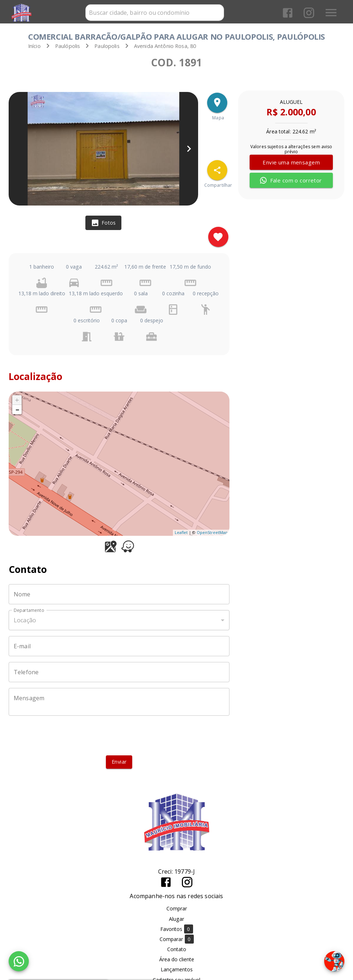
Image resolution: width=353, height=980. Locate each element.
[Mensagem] (119, 702)
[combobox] (155, 13)
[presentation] (119, 736)
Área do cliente (177, 959)
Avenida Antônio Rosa (161, 46)
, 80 (165, 46)
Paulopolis (107, 46)
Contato (177, 949)
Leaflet (181, 532)
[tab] (103, 223)
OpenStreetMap (212, 532)
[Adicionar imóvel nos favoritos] (218, 237)
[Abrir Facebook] (288, 13)
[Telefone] (119, 672)
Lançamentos (177, 969)
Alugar (176, 919)
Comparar (177, 939)
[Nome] (119, 594)
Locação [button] (25, 620)
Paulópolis (68, 46)
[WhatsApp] (19, 961)
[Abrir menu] (331, 13)
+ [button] (17, 400)
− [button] (17, 410)
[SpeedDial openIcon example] (217, 170)
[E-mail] (119, 646)
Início (34, 46)
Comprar (177, 908)
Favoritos (177, 929)
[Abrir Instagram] (309, 13)
